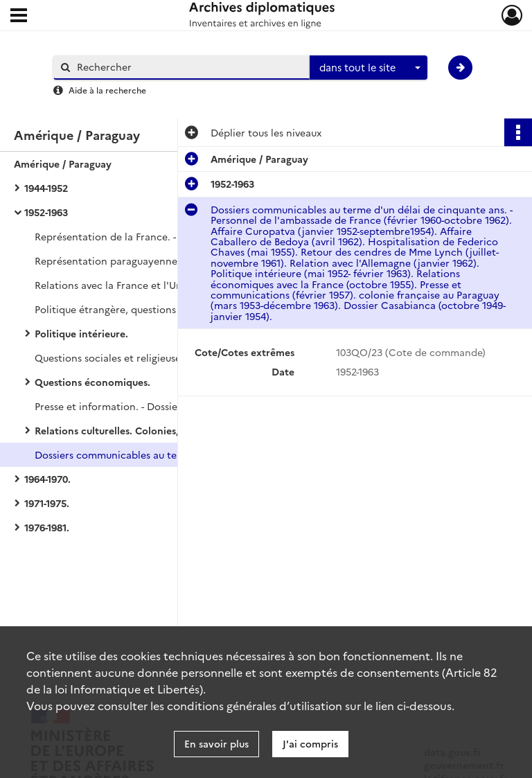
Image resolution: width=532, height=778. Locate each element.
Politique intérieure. (81, 333)
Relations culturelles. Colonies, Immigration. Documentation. (173, 430)
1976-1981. (47, 527)
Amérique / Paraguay (63, 163)
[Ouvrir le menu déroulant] (19, 17)
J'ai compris (310, 743)
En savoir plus (216, 743)
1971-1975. (47, 503)
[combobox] (369, 68)
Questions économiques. (92, 382)
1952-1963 (46, 212)
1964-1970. (47, 479)
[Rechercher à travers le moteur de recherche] (188, 67)
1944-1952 (46, 188)
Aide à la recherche (107, 90)
